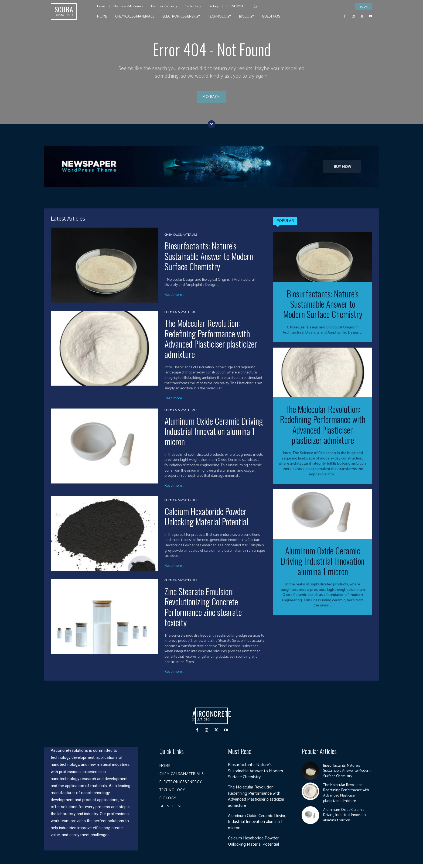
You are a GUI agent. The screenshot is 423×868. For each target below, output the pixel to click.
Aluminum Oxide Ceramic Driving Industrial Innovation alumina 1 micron (214, 435)
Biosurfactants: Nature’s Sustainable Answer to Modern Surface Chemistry (209, 260)
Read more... (174, 299)
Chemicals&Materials (181, 239)
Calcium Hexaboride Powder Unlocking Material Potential (206, 520)
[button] (255, 6)
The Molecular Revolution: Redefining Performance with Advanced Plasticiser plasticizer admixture (211, 342)
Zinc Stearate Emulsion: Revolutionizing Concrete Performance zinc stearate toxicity (203, 611)
